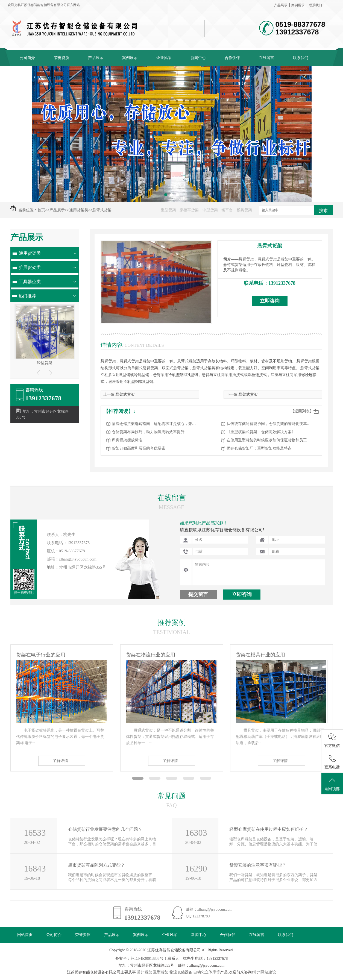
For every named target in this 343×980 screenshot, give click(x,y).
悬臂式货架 (102, 210)
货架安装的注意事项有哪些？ (258, 865)
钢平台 (227, 210)
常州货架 (145, 972)
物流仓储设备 (181, 972)
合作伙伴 (232, 58)
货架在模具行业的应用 (260, 655)
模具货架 (244, 210)
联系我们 (315, 5)
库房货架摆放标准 (127, 440)
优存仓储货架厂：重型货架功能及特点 (259, 448)
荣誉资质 (61, 58)
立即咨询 (270, 301)
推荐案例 (172, 623)
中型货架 (210, 210)
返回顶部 (332, 784)
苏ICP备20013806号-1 (149, 959)
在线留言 (266, 58)
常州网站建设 (265, 972)
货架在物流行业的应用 (151, 655)
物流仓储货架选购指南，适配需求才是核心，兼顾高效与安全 (156, 424)
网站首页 (25, 935)
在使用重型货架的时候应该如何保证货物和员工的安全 (270, 440)
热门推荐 (27, 296)
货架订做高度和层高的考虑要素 (139, 448)
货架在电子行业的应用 (41, 655)
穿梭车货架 (189, 210)
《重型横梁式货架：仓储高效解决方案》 (261, 432)
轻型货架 (45, 363)
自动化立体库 (205, 972)
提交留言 (198, 594)
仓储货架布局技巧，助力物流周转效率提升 (148, 432)
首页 (41, 210)
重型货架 (168, 210)
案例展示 (298, 5)
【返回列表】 (302, 411)
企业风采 (164, 58)
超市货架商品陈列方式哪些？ (96, 865)
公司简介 (27, 58)
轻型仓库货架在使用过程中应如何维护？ (269, 829)
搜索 (323, 211)
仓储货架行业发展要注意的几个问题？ (105, 829)
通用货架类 (79, 210)
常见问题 (172, 796)
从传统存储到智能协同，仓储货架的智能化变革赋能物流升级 (270, 424)
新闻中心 (198, 58)
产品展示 (281, 5)
